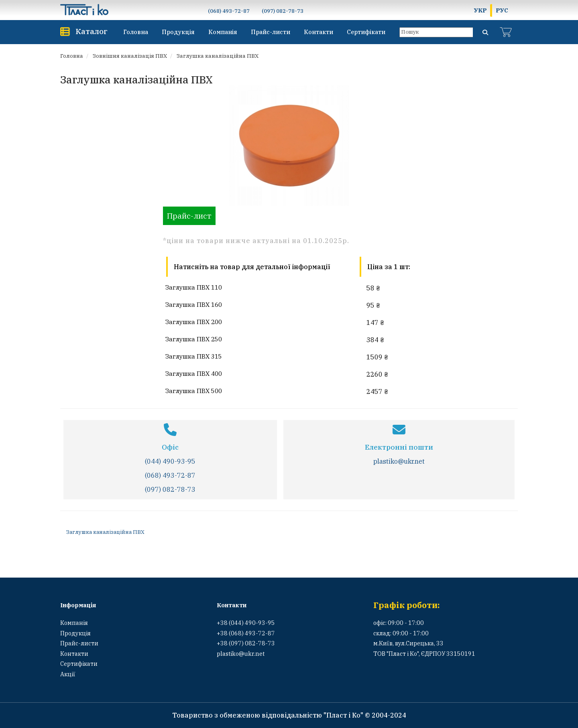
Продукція (178, 32)
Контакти (319, 32)
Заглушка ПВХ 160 (194, 304)
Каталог (92, 31)
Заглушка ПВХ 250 (194, 339)
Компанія (223, 32)
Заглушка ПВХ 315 (194, 356)
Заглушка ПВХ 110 (194, 287)
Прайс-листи (271, 32)
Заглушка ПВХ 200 (194, 322)
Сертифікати (366, 32)
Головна (136, 32)
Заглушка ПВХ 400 (194, 373)
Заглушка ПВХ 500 (194, 391)
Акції (68, 674)
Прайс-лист (189, 216)
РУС (502, 10)
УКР (480, 10)
